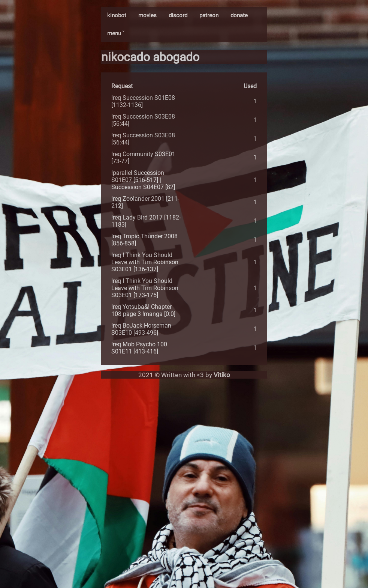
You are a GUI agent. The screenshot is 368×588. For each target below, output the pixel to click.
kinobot (117, 15)
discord (178, 15)
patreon (209, 15)
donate (239, 15)
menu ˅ (116, 33)
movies (147, 15)
